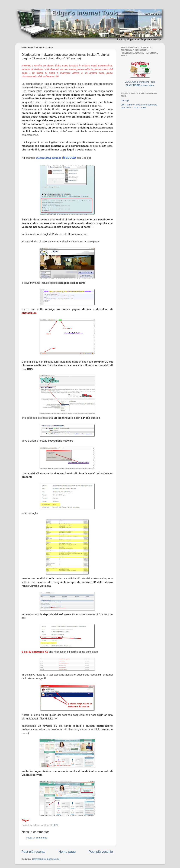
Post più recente (33, 852)
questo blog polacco (49, 158)
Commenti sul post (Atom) (46, 859)
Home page (67, 852)
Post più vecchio (101, 852)
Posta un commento (37, 838)
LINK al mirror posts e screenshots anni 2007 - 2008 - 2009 (139, 106)
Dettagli (125, 100)
